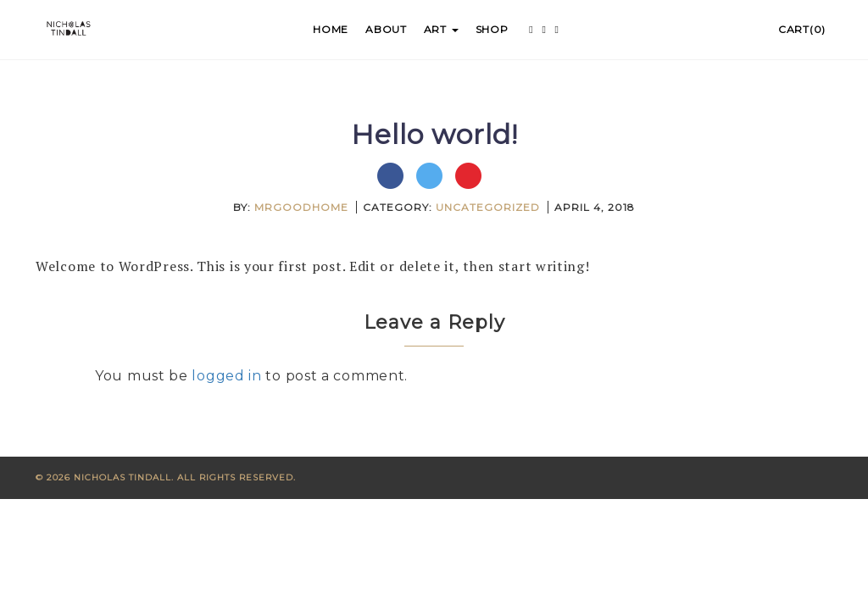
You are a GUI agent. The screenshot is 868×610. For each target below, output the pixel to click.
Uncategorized (488, 207)
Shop (492, 29)
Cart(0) (802, 29)
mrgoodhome (301, 207)
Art (441, 29)
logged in (226, 376)
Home (331, 29)
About (386, 29)
